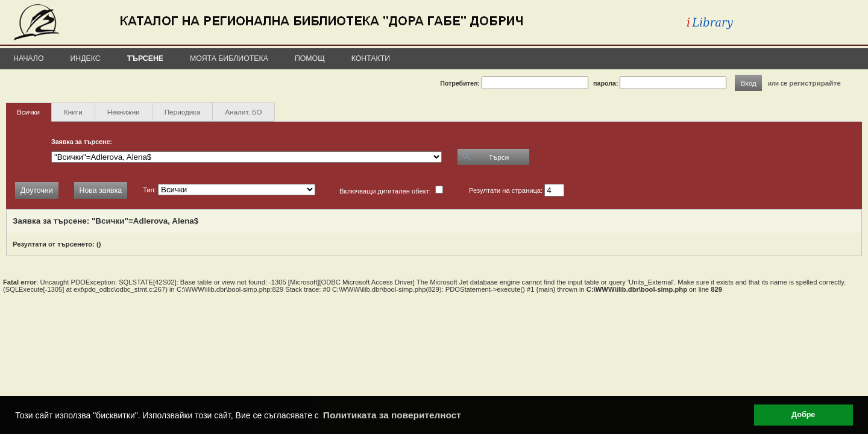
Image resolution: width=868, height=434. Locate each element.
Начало (29, 58)
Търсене (145, 58)
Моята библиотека (229, 58)
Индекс (86, 58)
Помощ (310, 58)
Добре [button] (803, 415)
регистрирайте (815, 83)
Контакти (371, 58)
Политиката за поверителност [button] (392, 415)
